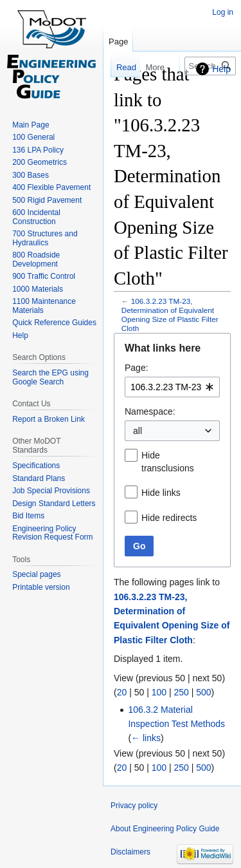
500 (203, 692)
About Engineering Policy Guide (165, 829)
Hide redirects (169, 518)
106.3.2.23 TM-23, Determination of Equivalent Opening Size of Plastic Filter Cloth (170, 315)
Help (221, 69)
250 (181, 692)
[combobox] (172, 387)
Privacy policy (134, 806)
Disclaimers (130, 852)
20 (122, 692)
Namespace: (150, 411)
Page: (137, 368)
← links (146, 738)
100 (159, 692)
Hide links (161, 493)
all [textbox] (138, 431)
